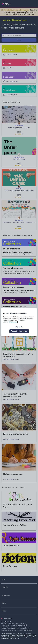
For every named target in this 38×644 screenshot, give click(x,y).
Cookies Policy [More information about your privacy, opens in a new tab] (13, 322)
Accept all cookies (19, 331)
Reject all (19, 327)
